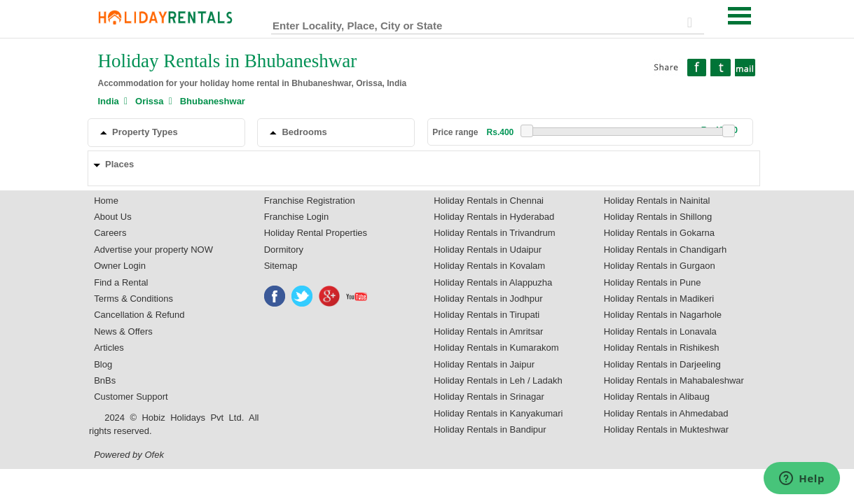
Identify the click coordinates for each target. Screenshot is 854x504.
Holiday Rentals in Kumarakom (496, 348)
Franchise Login (297, 217)
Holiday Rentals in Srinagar (489, 397)
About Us (112, 217)
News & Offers (123, 331)
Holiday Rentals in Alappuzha (493, 282)
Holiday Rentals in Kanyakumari (498, 413)
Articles (109, 348)
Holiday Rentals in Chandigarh (666, 250)
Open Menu (740, 16)
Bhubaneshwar (213, 101)
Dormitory (284, 250)
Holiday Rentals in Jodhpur (488, 299)
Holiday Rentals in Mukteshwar (666, 429)
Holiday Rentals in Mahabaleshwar (674, 380)
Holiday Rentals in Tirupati (487, 315)
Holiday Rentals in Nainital (657, 201)
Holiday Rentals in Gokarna (659, 233)
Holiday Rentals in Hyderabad (494, 217)
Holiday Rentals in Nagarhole (663, 315)
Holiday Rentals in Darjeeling (662, 364)
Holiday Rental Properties (316, 233)
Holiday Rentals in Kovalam (489, 266)
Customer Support (131, 397)
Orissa (149, 101)
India (109, 101)
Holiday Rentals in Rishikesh (662, 348)
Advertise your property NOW (153, 250)
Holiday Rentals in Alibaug (657, 397)
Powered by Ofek (129, 455)
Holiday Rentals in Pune (653, 282)
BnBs (105, 380)
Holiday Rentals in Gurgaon (660, 266)
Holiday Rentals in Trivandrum (494, 233)
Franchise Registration (310, 201)
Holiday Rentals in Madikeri (659, 299)
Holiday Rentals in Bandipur (490, 429)
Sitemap (281, 266)
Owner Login (120, 266)
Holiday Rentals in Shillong (658, 217)
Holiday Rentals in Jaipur (484, 364)
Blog (103, 364)
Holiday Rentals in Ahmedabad (666, 413)
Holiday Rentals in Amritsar (488, 331)
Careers (110, 233)
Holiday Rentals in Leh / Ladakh (498, 380)
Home (106, 201)
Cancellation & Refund (139, 315)
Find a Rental (121, 282)
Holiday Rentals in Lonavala (660, 331)
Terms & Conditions (133, 299)
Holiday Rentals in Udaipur (488, 250)
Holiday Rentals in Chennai (489, 201)
